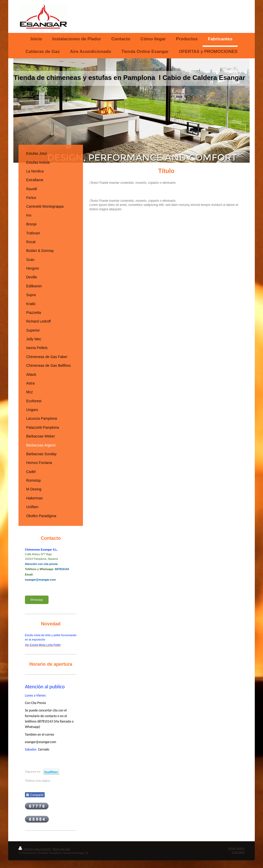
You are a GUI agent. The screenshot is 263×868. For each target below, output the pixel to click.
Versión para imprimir (35, 849)
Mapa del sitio (62, 849)
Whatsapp (37, 600)
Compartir (35, 795)
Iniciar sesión (236, 848)
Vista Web (238, 852)
